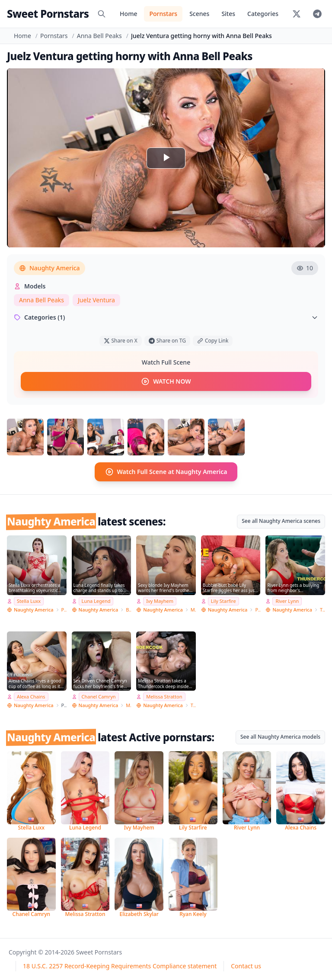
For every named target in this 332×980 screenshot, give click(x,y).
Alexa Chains (31, 697)
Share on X (121, 341)
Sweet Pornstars (48, 14)
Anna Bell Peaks (99, 36)
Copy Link (213, 341)
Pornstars (163, 14)
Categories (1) (166, 317)
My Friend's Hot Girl (128, 705)
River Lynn (287, 601)
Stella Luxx (29, 601)
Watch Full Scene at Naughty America (166, 472)
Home (128, 14)
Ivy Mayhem (160, 601)
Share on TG (167, 341)
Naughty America (49, 268)
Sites (228, 14)
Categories (263, 14)
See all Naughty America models (280, 737)
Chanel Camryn (99, 697)
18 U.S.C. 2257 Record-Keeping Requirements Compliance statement (120, 966)
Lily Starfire (223, 601)
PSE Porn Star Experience (258, 609)
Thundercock (322, 609)
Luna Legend (96, 601)
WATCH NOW (166, 381)
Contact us (246, 966)
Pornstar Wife (64, 609)
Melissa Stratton (164, 697)
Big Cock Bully (128, 609)
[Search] (102, 14)
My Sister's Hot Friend (193, 609)
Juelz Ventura (96, 300)
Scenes (199, 14)
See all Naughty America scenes (281, 521)
